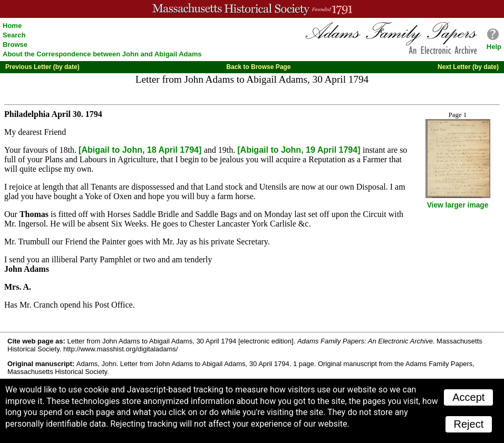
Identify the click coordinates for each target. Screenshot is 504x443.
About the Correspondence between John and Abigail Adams (102, 54)
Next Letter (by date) (468, 67)
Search (14, 35)
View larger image (458, 205)
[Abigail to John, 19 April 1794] (300, 150)
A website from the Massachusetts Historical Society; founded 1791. (252, 9)
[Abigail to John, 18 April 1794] (141, 150)
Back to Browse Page (258, 67)
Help (494, 47)
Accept (468, 397)
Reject (469, 424)
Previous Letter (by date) (42, 67)
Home (12, 26)
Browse (15, 45)
